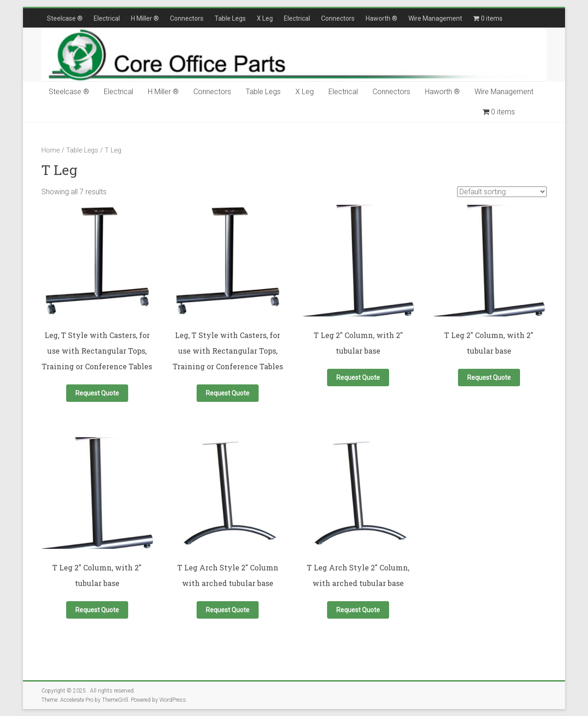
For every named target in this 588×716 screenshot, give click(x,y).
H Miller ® (145, 18)
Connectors (187, 18)
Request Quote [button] (97, 393)
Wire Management (435, 18)
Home (51, 150)
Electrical (107, 18)
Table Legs (230, 18)
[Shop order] (502, 192)
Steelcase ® (65, 18)
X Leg (265, 18)
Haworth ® (382, 18)
